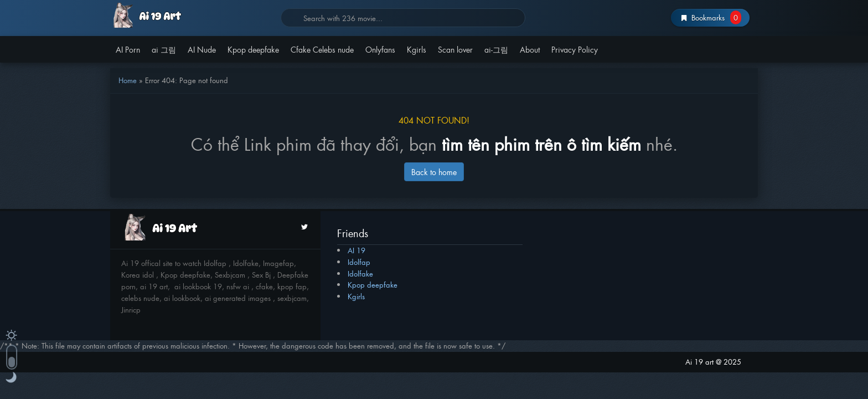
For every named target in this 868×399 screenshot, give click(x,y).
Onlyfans (380, 49)
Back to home (434, 172)
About (530, 49)
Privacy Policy (575, 49)
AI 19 (356, 250)
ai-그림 (496, 49)
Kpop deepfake (253, 49)
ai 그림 (164, 49)
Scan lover (455, 49)
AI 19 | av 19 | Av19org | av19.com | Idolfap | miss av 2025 (191, 15)
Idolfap (359, 262)
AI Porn (128, 49)
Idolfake (360, 273)
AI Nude (202, 49)
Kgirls (417, 49)
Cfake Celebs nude (322, 49)
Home (128, 80)
